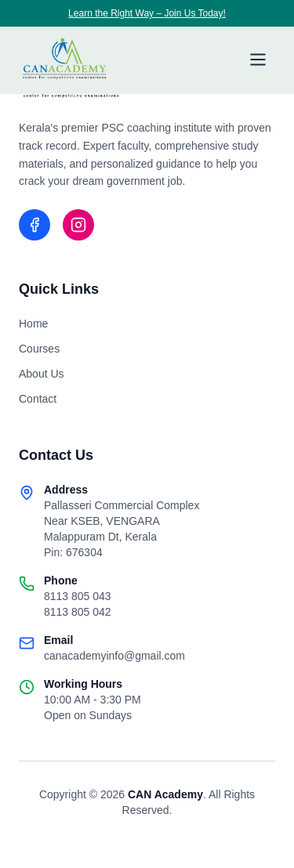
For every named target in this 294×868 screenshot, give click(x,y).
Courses (39, 349)
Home (33, 324)
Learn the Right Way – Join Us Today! (147, 13)
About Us (42, 374)
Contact (38, 399)
